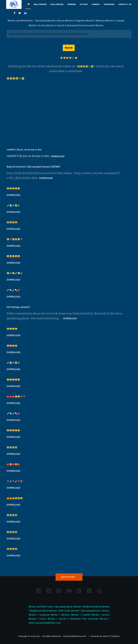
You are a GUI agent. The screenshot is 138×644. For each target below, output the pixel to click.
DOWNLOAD (58, 156)
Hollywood (57, 4)
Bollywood (40, 4)
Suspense (109, 4)
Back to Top (69, 577)
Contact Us (125, 4)
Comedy (96, 4)
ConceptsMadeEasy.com (75, 636)
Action (84, 4)
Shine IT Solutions (111, 636)
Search (69, 48)
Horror (72, 4)
